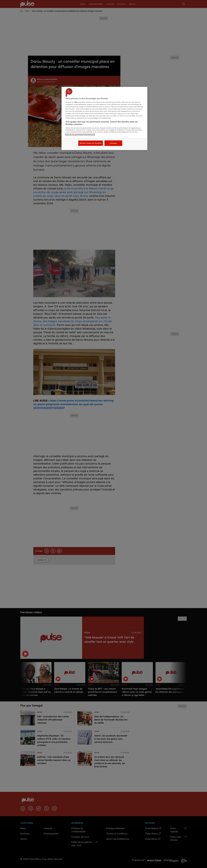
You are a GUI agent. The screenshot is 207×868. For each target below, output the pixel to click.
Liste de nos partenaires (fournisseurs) (80, 135)
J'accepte (113, 143)
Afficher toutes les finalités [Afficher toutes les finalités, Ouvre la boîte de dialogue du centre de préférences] (90, 143)
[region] (104, 119)
